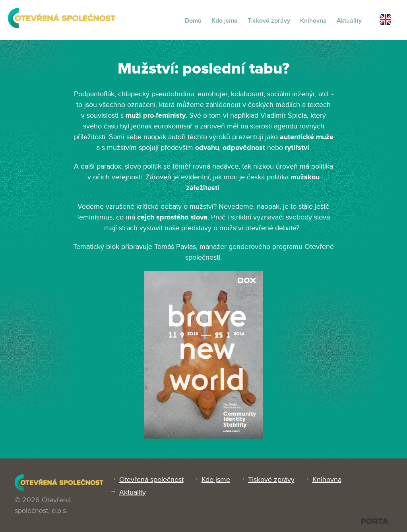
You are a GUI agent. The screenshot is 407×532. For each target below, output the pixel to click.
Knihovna (313, 21)
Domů (193, 21)
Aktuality (349, 21)
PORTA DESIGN (375, 521)
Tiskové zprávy (269, 21)
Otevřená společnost (151, 480)
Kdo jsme (225, 21)
